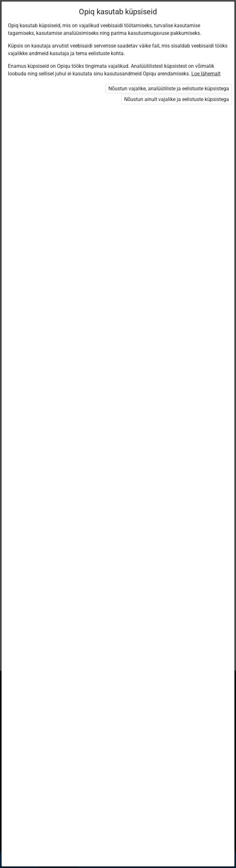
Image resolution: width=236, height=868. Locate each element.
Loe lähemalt (206, 74)
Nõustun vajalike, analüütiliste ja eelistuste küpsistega (169, 89)
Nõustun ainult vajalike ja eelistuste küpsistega (177, 99)
